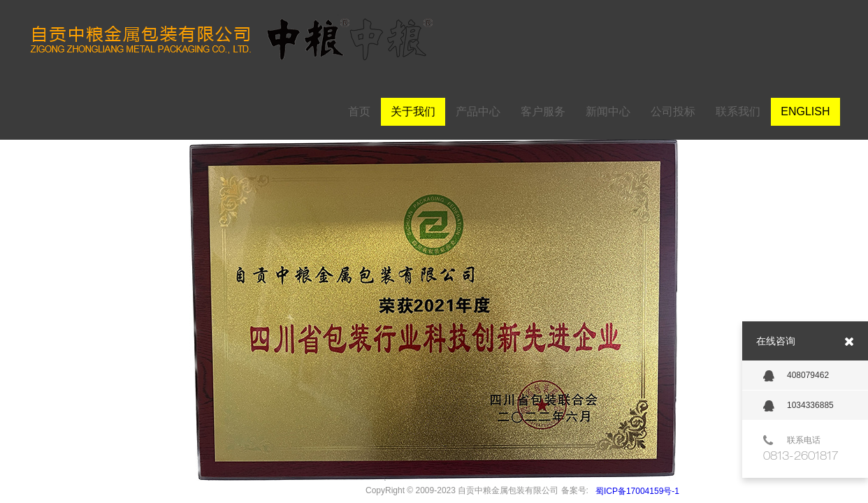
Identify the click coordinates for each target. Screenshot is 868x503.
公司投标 (673, 111)
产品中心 (478, 111)
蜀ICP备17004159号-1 (637, 491)
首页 (359, 111)
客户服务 (543, 111)
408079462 (796, 376)
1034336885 (798, 406)
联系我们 (738, 111)
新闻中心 (608, 111)
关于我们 (413, 111)
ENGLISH (805, 111)
